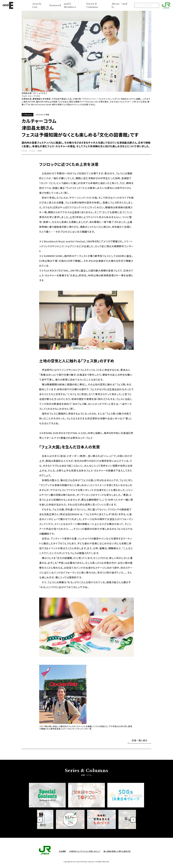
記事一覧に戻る (140, 740)
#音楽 (39, 151)
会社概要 (62, 851)
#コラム (24, 151)
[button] (40, 820)
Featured (55, 5)
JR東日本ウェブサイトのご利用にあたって (85, 851)
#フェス (32, 151)
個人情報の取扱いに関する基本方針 (117, 851)
